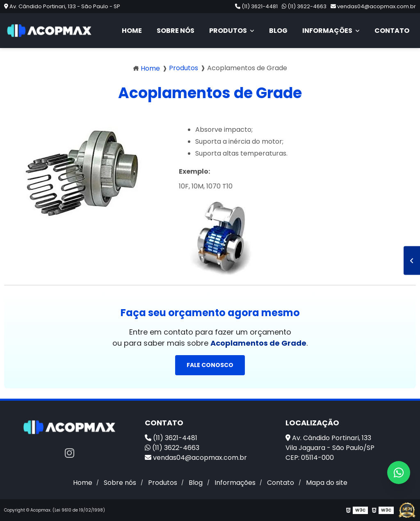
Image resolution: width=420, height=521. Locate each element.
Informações (328, 31)
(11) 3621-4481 (256, 6)
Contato (392, 31)
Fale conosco (210, 365)
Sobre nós (176, 31)
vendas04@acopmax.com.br (373, 6)
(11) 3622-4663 (304, 6)
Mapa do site (327, 483)
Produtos (229, 31)
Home (132, 31)
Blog (278, 31)
